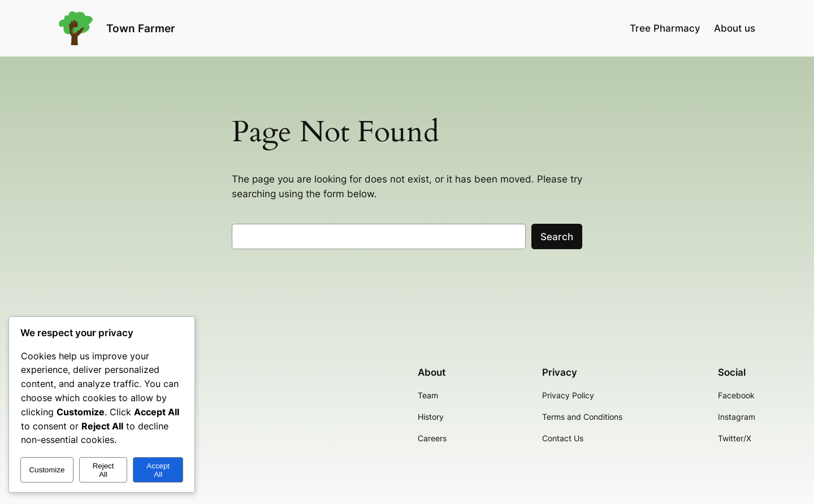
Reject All (103, 470)
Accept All (158, 470)
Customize (47, 470)
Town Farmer (141, 28)
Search (557, 237)
